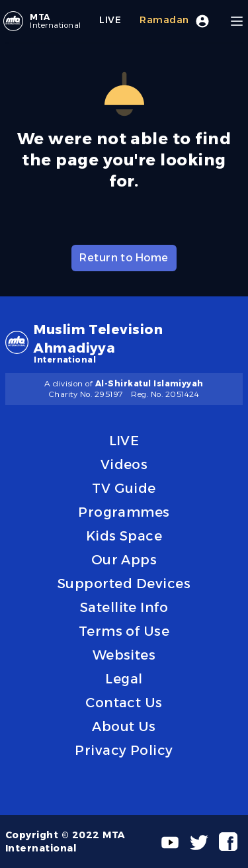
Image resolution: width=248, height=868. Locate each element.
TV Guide (124, 488)
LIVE (124, 441)
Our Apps (124, 560)
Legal (124, 679)
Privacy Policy (124, 750)
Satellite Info (124, 607)
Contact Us (124, 703)
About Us (124, 726)
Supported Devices (124, 584)
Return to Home (124, 258)
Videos (124, 464)
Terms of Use (124, 631)
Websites (124, 655)
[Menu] (237, 21)
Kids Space (124, 536)
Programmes (124, 512)
